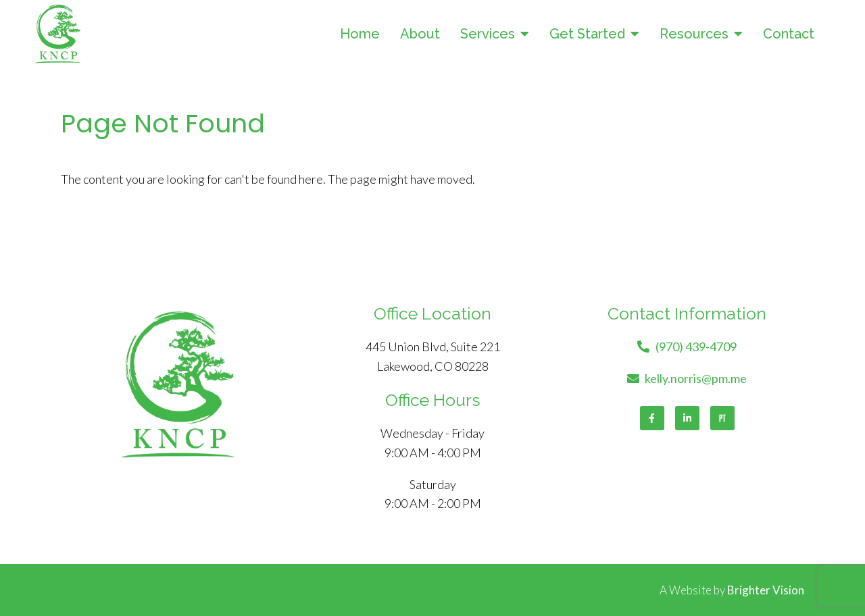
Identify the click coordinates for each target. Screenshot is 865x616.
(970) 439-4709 (696, 346)
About (420, 34)
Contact (789, 34)
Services (488, 34)
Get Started (587, 34)
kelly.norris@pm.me (696, 378)
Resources (694, 34)
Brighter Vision (766, 590)
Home (360, 34)
